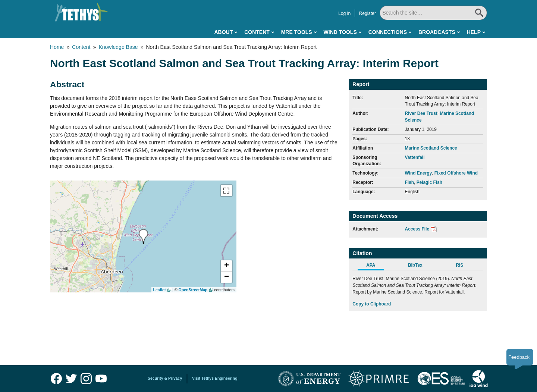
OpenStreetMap (193, 290)
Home (57, 47)
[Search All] (433, 13)
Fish (409, 182)
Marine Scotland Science (431, 148)
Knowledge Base (118, 47)
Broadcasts (437, 32)
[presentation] (143, 237)
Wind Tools (340, 32)
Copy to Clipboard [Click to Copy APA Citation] (372, 304)
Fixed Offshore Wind (456, 173)
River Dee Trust (421, 113)
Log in (344, 13)
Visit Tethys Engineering (215, 378)
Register (367, 13)
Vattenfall (415, 157)
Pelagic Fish (429, 182)
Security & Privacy (165, 378)
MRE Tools (297, 32)
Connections (388, 32)
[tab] (375, 266)
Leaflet (160, 290)
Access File (417, 229)
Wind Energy (419, 173)
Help (474, 32)
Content (257, 32)
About (223, 32)
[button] (226, 266)
